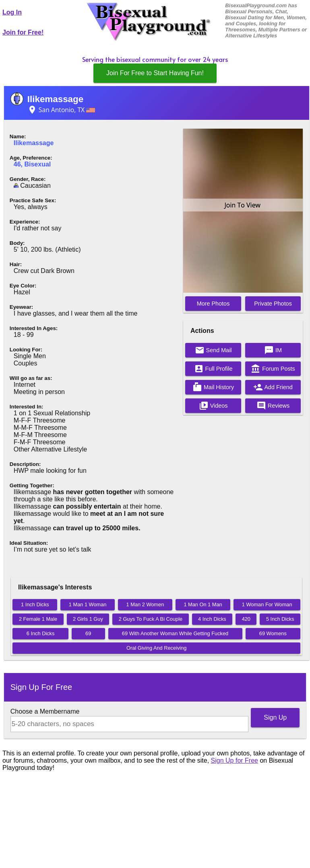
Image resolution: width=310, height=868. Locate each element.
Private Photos (273, 304)
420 (246, 619)
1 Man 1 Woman (88, 604)
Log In (12, 12)
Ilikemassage (55, 99)
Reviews (273, 406)
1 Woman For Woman (267, 604)
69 (88, 633)
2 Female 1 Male (38, 619)
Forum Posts (273, 369)
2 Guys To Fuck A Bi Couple (151, 619)
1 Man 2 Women (145, 604)
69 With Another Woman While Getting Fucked (175, 633)
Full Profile (213, 369)
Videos (213, 406)
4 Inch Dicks (212, 619)
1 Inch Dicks (35, 604)
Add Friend (273, 387)
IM (273, 350)
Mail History (213, 387)
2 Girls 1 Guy (88, 619)
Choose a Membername (45, 711)
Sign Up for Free (235, 760)
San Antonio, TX (61, 110)
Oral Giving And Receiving (156, 648)
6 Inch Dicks (41, 633)
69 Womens (273, 633)
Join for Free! (23, 32)
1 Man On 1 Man (203, 604)
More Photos (213, 304)
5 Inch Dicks (280, 619)
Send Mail (213, 350)
